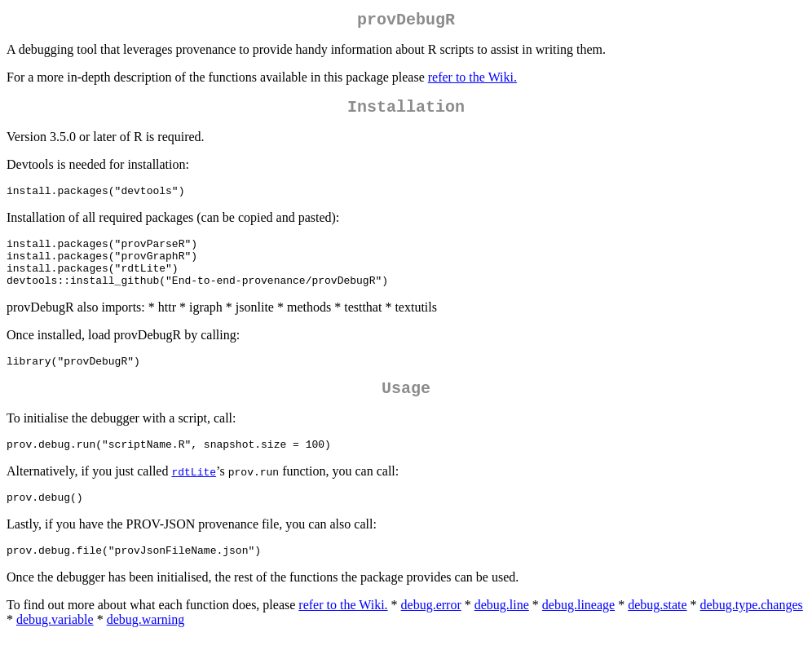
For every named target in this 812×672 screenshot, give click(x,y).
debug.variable (55, 651)
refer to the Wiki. (472, 80)
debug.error (431, 637)
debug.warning (146, 651)
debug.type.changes (752, 637)
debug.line (502, 637)
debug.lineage (578, 637)
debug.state (657, 637)
